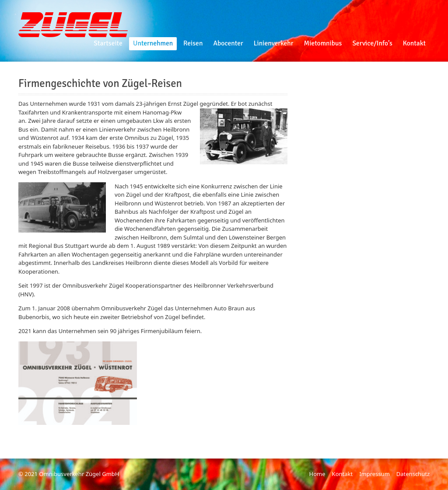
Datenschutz (413, 474)
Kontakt (343, 474)
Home (317, 474)
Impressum (374, 474)
